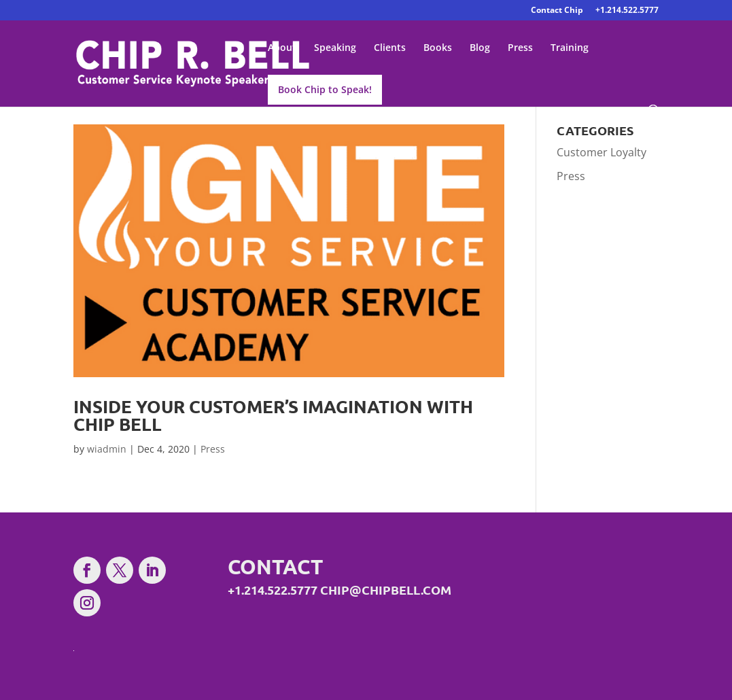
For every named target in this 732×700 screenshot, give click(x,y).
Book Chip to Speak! (325, 89)
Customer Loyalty (602, 152)
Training (570, 48)
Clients (390, 48)
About (282, 48)
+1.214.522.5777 (627, 11)
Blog (480, 48)
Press (520, 48)
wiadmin (107, 449)
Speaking (335, 48)
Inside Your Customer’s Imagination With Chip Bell (273, 415)
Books (438, 48)
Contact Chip (557, 11)
